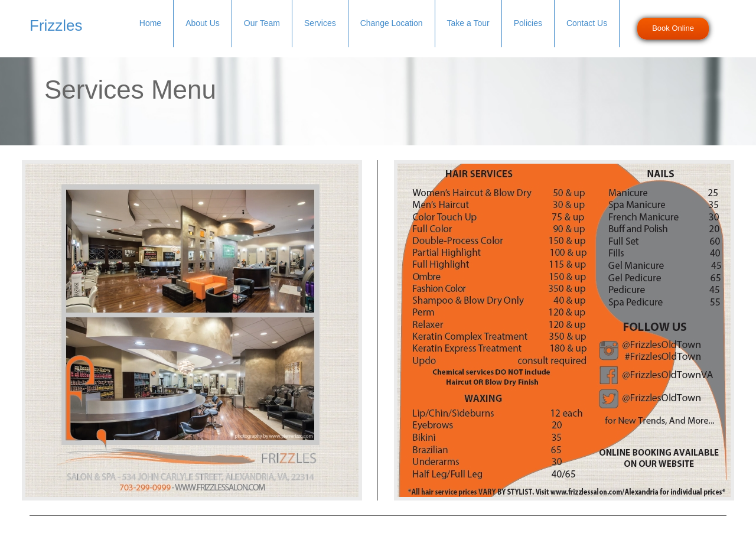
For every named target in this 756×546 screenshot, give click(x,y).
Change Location (392, 23)
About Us (203, 23)
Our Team (262, 23)
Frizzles (56, 25)
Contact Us (587, 23)
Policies (528, 23)
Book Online (673, 28)
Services (320, 23)
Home (150, 23)
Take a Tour (468, 23)
